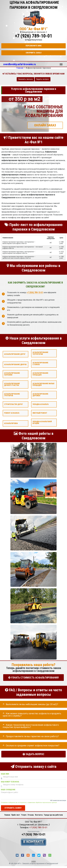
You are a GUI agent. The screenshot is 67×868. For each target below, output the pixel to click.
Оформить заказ (34, 53)
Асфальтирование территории (40, 353)
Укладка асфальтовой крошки (42, 423)
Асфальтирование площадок (40, 374)
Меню (61, 63)
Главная (7, 815)
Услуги (24, 815)
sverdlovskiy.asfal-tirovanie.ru (20, 64)
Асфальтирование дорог (15, 354)
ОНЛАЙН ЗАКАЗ (45, 125)
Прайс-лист (16, 815)
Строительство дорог (13, 404)
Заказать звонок (25, 79)
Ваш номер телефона (10, 782)
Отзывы (31, 815)
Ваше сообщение (8, 790)
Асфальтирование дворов (15, 365)
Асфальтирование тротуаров (12, 395)
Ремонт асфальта (12, 413)
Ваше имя (5, 774)
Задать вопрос (43, 79)
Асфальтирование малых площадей (43, 384)
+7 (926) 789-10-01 (33, 36)
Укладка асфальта (41, 404)
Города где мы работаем (53, 815)
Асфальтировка (11, 423)
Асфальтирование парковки (12, 374)
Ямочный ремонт (40, 413)
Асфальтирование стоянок (40, 364)
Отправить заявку (13, 808)
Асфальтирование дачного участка (12, 384)
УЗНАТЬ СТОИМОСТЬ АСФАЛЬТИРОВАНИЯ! (34, 678)
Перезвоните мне (34, 46)
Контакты (39, 815)
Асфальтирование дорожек (40, 395)
